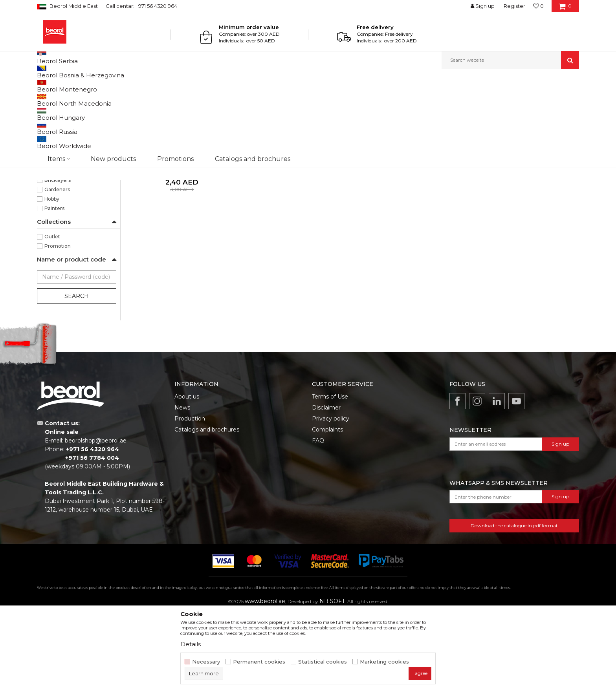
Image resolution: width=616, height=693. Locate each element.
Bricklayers (58, 261)
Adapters (53, 136)
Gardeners (57, 270)
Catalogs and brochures (207, 510)
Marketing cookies (384, 662)
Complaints (327, 510)
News (182, 488)
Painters (54, 289)
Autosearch (357, 99)
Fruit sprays (54, 155)
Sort (388, 99)
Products (67, 86)
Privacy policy (331, 499)
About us (187, 477)
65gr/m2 (55, 233)
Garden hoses (59, 127)
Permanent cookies (259, 662)
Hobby (52, 280)
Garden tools (56, 118)
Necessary (206, 662)
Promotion (58, 327)
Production (190, 499)
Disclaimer (326, 488)
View (497, 99)
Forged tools (56, 146)
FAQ (318, 521)
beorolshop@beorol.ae (96, 521)
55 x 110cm (57, 204)
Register (514, 6)
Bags (46, 174)
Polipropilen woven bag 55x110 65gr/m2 (182, 249)
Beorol (44, 86)
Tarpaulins (53, 165)
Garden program (102, 86)
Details (191, 644)
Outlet (52, 317)
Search (77, 377)
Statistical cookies (323, 662)
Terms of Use (330, 477)
